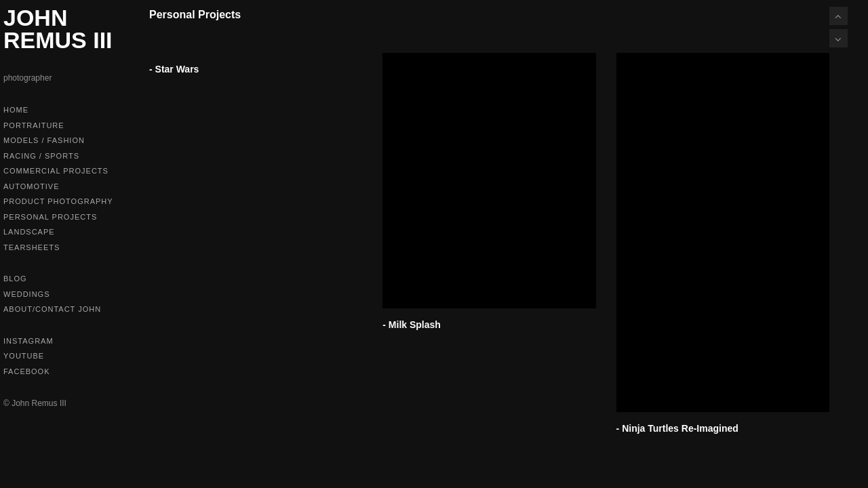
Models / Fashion (44, 140)
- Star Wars (174, 69)
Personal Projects (50, 217)
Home (16, 110)
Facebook (27, 371)
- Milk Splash (412, 325)
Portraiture (34, 125)
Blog (15, 279)
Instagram (28, 341)
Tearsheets (32, 247)
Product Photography (58, 201)
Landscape (29, 232)
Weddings (27, 294)
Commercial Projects (56, 171)
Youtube (24, 356)
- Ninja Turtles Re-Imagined (677, 428)
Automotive (32, 186)
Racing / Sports (41, 156)
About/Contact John (52, 309)
